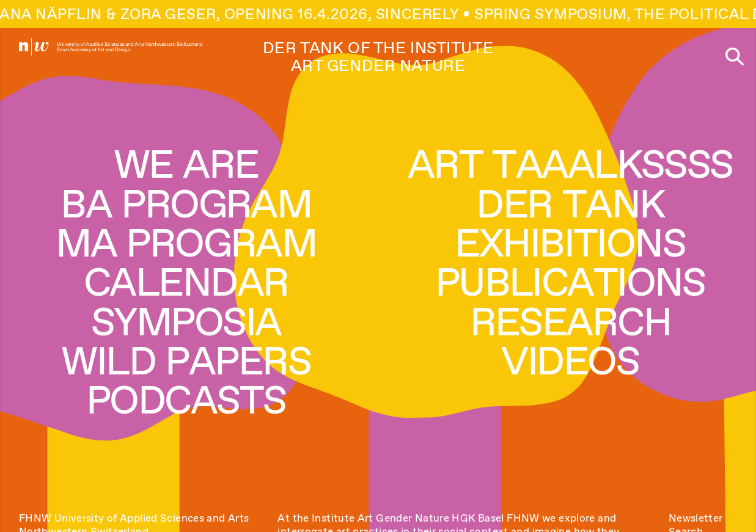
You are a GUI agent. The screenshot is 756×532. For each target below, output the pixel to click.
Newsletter (696, 518)
